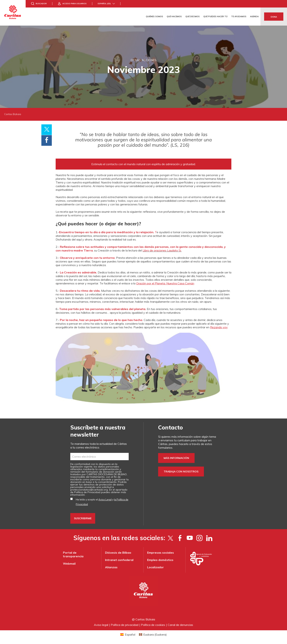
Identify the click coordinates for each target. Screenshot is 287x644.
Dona (274, 17)
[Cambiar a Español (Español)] (128, 634)
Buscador (41, 4)
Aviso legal (101, 625)
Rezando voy (219, 327)
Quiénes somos (154, 16)
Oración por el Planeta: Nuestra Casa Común (165, 283)
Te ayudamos (239, 16)
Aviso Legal (105, 500)
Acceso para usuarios (74, 4)
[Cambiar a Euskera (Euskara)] (153, 634)
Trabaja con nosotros (181, 472)
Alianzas (111, 567)
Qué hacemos (174, 16)
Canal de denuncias (180, 625)
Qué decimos (193, 16)
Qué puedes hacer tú (215, 16)
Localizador (155, 567)
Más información (176, 458)
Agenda (254, 16)
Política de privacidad (125, 625)
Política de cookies (153, 625)
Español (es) (104, 4)
